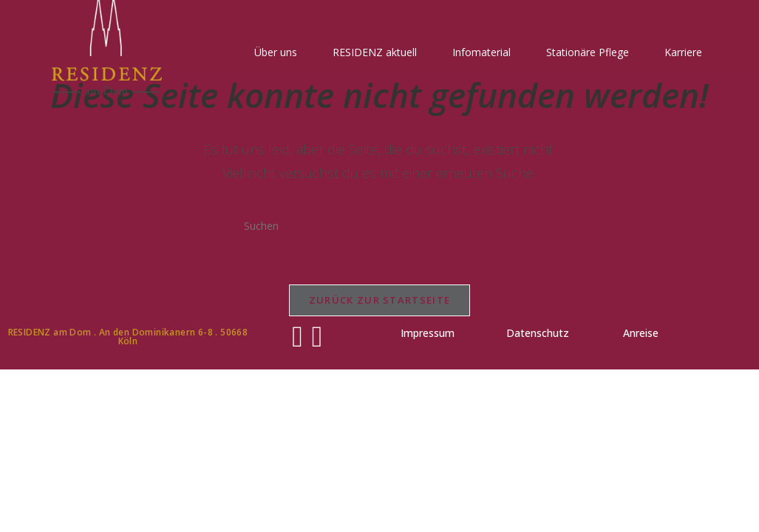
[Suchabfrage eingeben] (379, 225)
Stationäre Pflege (588, 52)
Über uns (276, 52)
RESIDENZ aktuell (375, 52)
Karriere (683, 52)
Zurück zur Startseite (379, 300)
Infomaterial (481, 52)
